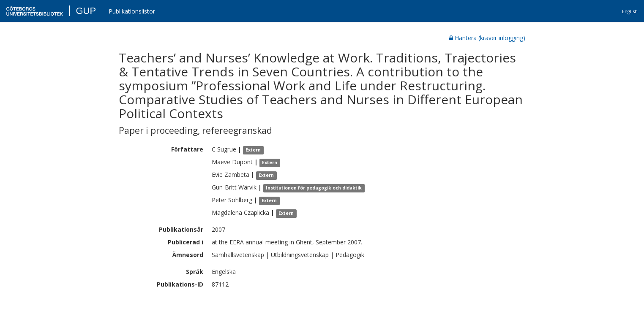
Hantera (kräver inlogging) (487, 38)
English (630, 11)
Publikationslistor (132, 11)
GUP (86, 11)
